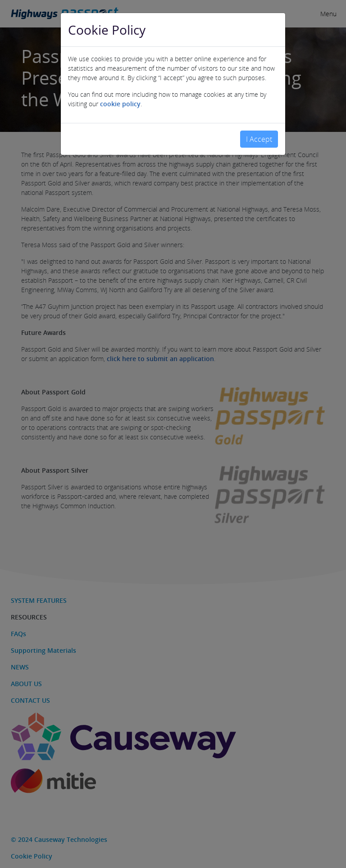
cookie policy (120, 100)
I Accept (259, 136)
